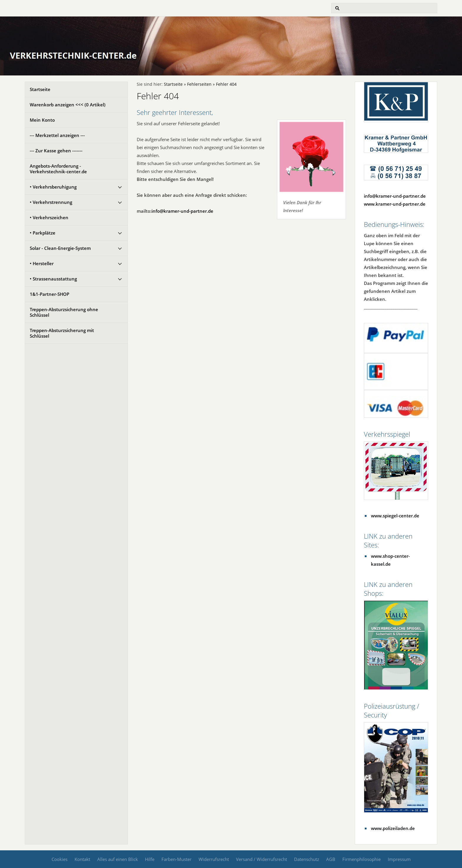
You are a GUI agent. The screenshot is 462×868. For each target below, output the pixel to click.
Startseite (40, 89)
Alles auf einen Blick (118, 859)
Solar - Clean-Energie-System (60, 248)
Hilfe (150, 859)
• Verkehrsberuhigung (53, 187)
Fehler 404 (226, 84)
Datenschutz (307, 859)
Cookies (60, 859)
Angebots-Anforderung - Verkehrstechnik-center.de (58, 169)
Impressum (399, 859)
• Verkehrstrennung (51, 202)
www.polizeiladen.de (393, 828)
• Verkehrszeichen (49, 217)
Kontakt (82, 859)
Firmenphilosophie (362, 859)
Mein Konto (42, 120)
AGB (331, 859)
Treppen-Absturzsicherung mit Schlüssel (62, 333)
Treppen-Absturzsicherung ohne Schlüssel (64, 312)
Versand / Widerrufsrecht (261, 859)
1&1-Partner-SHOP (49, 294)
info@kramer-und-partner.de (182, 211)
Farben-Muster (176, 859)
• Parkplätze (43, 233)
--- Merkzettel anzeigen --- (57, 135)
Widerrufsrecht (214, 859)
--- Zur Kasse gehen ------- (56, 151)
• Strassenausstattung (53, 279)
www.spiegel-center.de (395, 516)
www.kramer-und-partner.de (395, 204)
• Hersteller (42, 263)
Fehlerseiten (199, 84)
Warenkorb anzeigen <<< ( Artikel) (68, 105)
